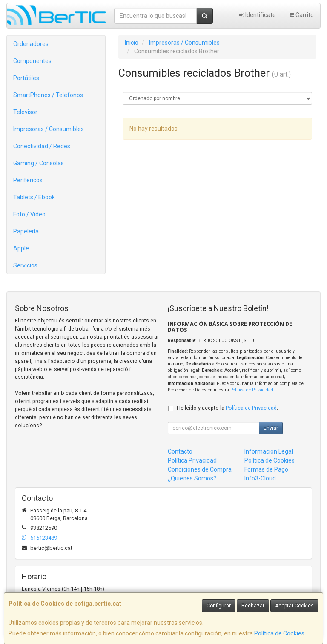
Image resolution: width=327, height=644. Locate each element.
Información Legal (269, 451)
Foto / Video (29, 214)
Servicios (25, 265)
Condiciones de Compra (200, 469)
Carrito (301, 15)
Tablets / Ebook (34, 197)
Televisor (25, 112)
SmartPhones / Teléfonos (48, 95)
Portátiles (26, 78)
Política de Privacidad (252, 390)
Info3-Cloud (260, 478)
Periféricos (28, 180)
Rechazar (253, 606)
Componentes (32, 61)
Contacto (180, 451)
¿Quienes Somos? (192, 478)
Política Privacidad (192, 460)
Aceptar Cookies (294, 606)
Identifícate (257, 15)
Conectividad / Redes (42, 146)
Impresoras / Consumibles (49, 129)
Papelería (26, 231)
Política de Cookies (279, 633)
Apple (21, 248)
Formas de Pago (266, 469)
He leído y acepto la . (227, 408)
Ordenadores (31, 44)
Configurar (219, 606)
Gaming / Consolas (39, 163)
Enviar (271, 428)
